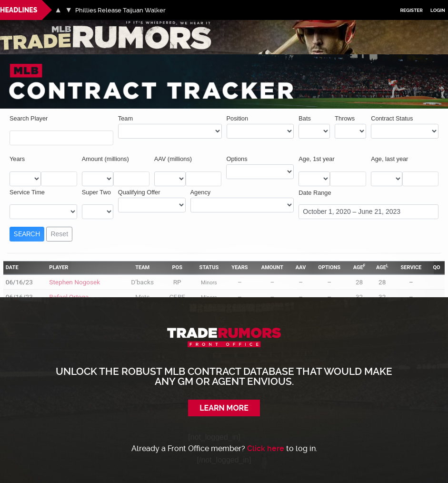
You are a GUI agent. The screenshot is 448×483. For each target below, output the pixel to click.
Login (438, 10)
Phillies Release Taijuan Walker (120, 10)
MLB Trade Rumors (33, 25)
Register (411, 10)
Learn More (224, 408)
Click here (266, 448)
